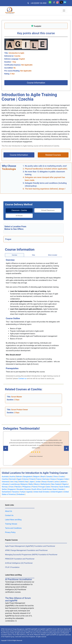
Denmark (12, 479)
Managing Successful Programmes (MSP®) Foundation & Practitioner (31, 555)
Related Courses (53, 155)
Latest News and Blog (13, 520)
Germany (46, 479)
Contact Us (9, 515)
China (55, 477)
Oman (11, 487)
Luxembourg (15, 484)
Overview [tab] (14, 255)
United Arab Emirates (41, 492)
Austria (12, 477)
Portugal (41, 487)
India (66, 479)
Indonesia (5, 482)
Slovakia (20, 489)
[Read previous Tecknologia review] (64, 448)
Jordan (38, 482)
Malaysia (24, 484)
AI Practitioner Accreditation (19, 579)
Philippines (26, 487)
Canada (49, 477)
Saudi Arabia (64, 487)
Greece (53, 479)
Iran (12, 482)
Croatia (61, 477)
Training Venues (11, 524)
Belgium (36, 477)
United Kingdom (57, 492)
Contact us (22, 378)
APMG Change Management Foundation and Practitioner (26, 550)
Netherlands (45, 484)
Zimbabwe (20, 494)
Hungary (60, 479)
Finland (32, 479)
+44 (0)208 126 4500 (36, 3)
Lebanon (63, 482)
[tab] (19, 210)
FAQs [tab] (34, 255)
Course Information (36, 83)
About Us (9, 511)
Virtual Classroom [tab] (48, 210)
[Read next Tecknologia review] (8, 448)
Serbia (4, 489)
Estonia (25, 479)
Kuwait (50, 482)
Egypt (19, 479)
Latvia (56, 482)
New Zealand (56, 484)
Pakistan (18, 487)
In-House (19, 216)
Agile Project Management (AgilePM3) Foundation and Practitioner (30, 546)
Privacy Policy (10, 532)
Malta (31, 484)
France (39, 479)
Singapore (12, 489)
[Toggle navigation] (64, 11)
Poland (34, 487)
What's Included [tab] (53, 255)
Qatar (48, 487)
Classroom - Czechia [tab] (19, 210)
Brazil (43, 477)
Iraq (16, 482)
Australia (5, 477)
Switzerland (6, 492)
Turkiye (22, 492)
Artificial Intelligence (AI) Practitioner (19, 563)
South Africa (36, 489)
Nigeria (65, 484)
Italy (27, 482)
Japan (32, 482)
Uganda (29, 492)
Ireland (21, 482)
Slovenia (27, 489)
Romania (55, 487)
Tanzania (15, 492)
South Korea (47, 489)
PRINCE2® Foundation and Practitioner (20, 559)
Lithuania (5, 484)
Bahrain (19, 477)
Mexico (37, 484)
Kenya (44, 482)
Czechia (5, 479)
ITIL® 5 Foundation (12, 567)
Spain (55, 489)
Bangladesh (28, 477)
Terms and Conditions (13, 528)
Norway (5, 487)
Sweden (61, 489)
